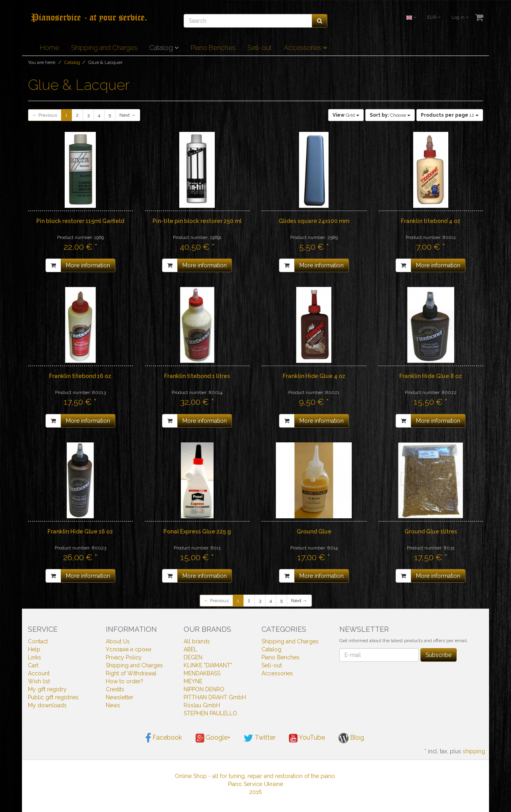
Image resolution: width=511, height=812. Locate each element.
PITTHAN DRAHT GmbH (215, 697)
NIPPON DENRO (204, 689)
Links (35, 657)
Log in (460, 17)
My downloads (47, 705)
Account (39, 673)
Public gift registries (53, 697)
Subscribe (439, 655)
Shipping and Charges (104, 48)
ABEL (190, 649)
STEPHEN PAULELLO (210, 713)
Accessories (306, 48)
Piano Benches (213, 48)
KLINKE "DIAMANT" (208, 665)
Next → (128, 115)
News (113, 705)
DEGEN (193, 657)
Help (34, 649)
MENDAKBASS (202, 673)
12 (450, 115)
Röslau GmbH (202, 705)
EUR (434, 17)
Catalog (164, 48)
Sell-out (260, 48)
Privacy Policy (124, 657)
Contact (38, 641)
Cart (33, 665)
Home (50, 48)
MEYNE (193, 681)
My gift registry (47, 689)
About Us (118, 641)
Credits (115, 689)
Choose (390, 115)
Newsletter (120, 697)
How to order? (125, 681)
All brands (197, 641)
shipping (474, 751)
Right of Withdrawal (131, 673)
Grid (346, 115)
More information (88, 265)
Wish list (39, 681)
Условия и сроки (129, 649)
